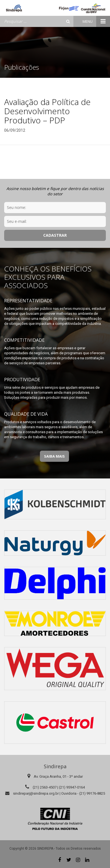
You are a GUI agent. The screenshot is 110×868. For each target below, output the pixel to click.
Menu (96, 21)
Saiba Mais (54, 456)
